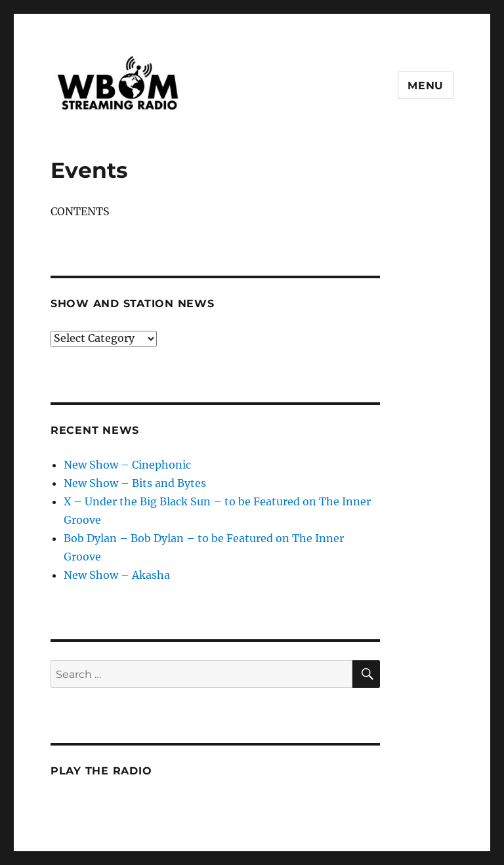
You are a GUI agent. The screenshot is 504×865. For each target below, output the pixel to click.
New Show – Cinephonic (127, 465)
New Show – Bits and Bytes (135, 483)
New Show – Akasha (117, 575)
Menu (426, 86)
